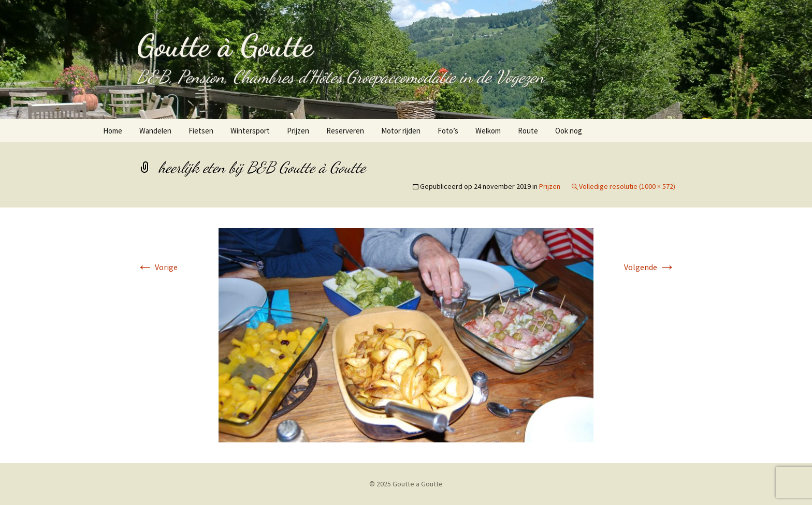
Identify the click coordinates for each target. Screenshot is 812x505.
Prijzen (298, 131)
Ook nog (569, 131)
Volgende (650, 267)
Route (528, 131)
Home (113, 131)
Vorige (157, 267)
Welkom (488, 131)
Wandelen (155, 131)
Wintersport (250, 131)
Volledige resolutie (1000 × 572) (627, 186)
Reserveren (345, 131)
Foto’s (448, 131)
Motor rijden (401, 131)
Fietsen (201, 131)
